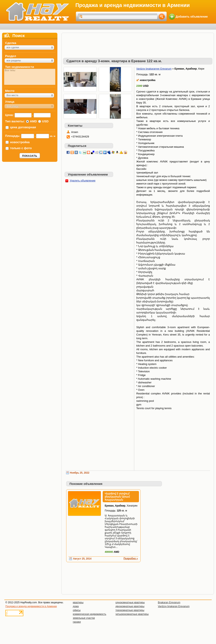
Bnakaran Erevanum (169, 602)
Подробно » (131, 558)
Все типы (30, 70)
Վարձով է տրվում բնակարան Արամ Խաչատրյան (117, 497)
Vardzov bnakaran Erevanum (174, 606)
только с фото (21, 148)
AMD (33, 121)
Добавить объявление (192, 17)
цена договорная (23, 127)
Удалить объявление (83, 181)
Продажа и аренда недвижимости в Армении (31, 606)
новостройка (20, 142)
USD (45, 121)
